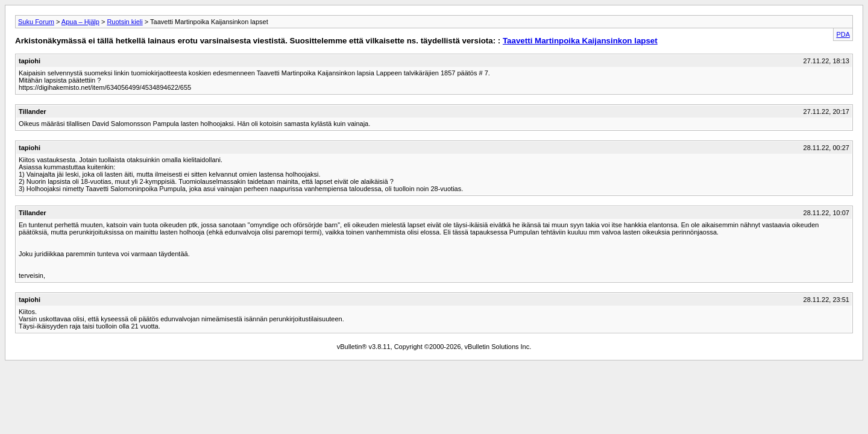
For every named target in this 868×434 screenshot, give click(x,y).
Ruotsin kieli (124, 22)
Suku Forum (36, 22)
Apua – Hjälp (80, 22)
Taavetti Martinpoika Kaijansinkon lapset (580, 41)
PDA (843, 34)
